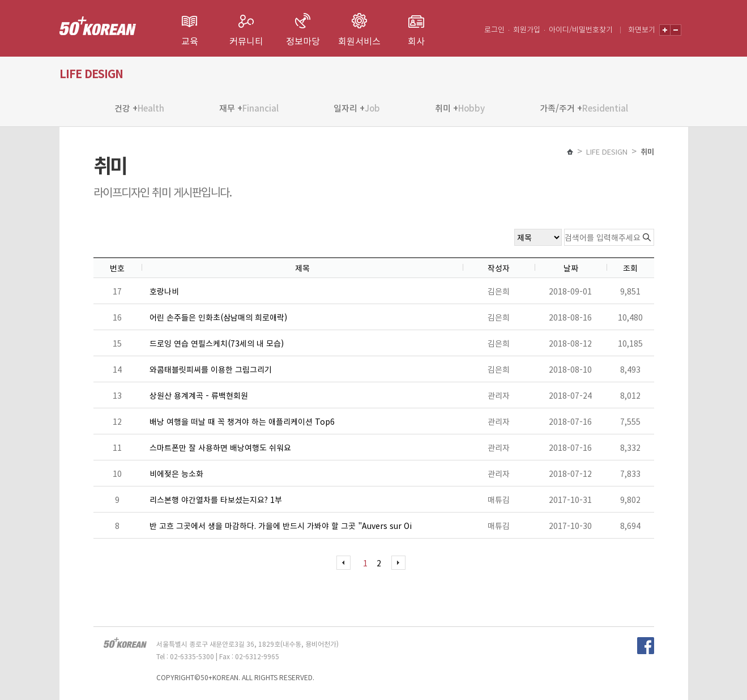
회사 (416, 41)
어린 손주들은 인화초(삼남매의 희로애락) (218, 317)
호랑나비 (164, 291)
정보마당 (303, 41)
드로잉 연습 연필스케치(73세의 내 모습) (217, 343)
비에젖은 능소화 (176, 473)
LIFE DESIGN (607, 151)
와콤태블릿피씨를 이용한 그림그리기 (211, 369)
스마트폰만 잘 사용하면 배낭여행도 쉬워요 (220, 447)
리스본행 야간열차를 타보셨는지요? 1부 (216, 500)
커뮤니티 (246, 41)
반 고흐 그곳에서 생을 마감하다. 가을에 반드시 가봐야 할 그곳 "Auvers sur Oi (281, 526)
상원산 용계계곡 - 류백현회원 (199, 395)
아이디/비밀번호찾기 (581, 29)
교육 (190, 41)
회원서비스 (359, 41)
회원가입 (527, 29)
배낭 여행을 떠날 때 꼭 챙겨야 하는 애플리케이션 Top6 (242, 421)
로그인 (494, 29)
